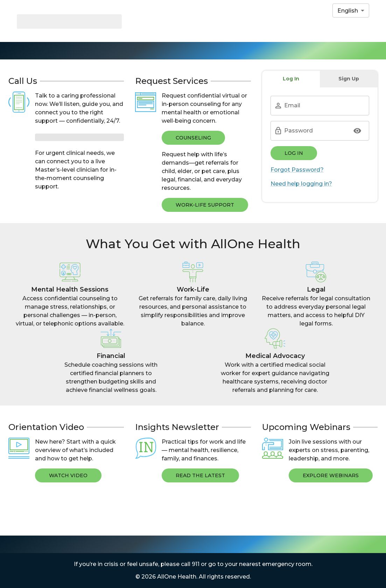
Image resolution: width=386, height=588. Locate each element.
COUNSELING (193, 138)
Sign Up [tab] (349, 79)
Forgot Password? (297, 170)
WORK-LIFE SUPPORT (205, 205)
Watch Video (68, 475)
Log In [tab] (291, 79)
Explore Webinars (331, 475)
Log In (294, 153)
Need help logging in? (301, 184)
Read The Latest (200, 475)
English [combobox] (348, 11)
